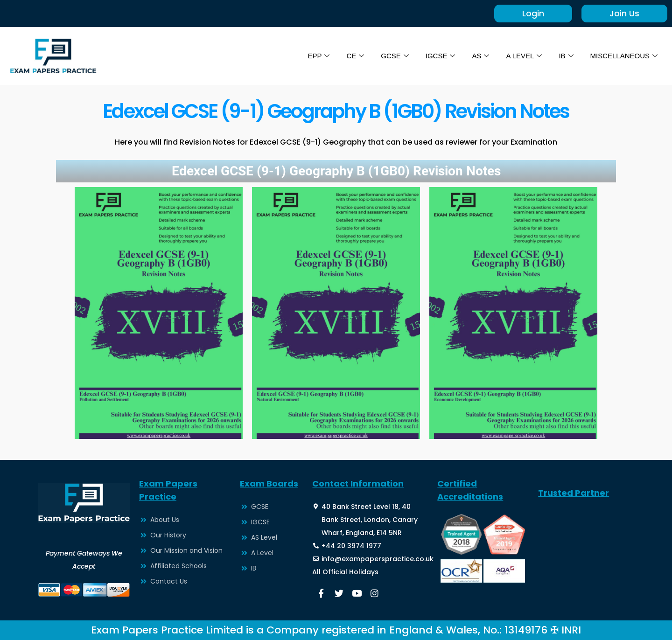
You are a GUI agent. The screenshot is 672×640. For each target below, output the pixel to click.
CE (355, 56)
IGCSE (440, 56)
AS (480, 56)
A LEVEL (524, 56)
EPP (318, 56)
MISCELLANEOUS (624, 56)
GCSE (395, 56)
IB (566, 56)
